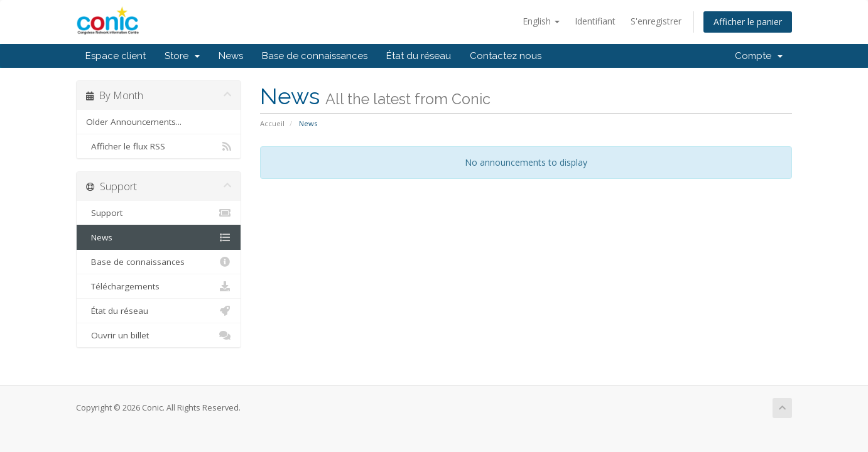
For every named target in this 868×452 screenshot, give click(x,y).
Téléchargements (159, 286)
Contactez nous (506, 56)
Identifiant (595, 21)
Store (182, 56)
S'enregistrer (656, 21)
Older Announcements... (134, 122)
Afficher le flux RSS (159, 146)
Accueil (272, 123)
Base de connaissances (315, 56)
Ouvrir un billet (159, 335)
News (231, 56)
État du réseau (419, 56)
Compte (759, 56)
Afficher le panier (748, 22)
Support (159, 213)
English (541, 21)
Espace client (116, 56)
